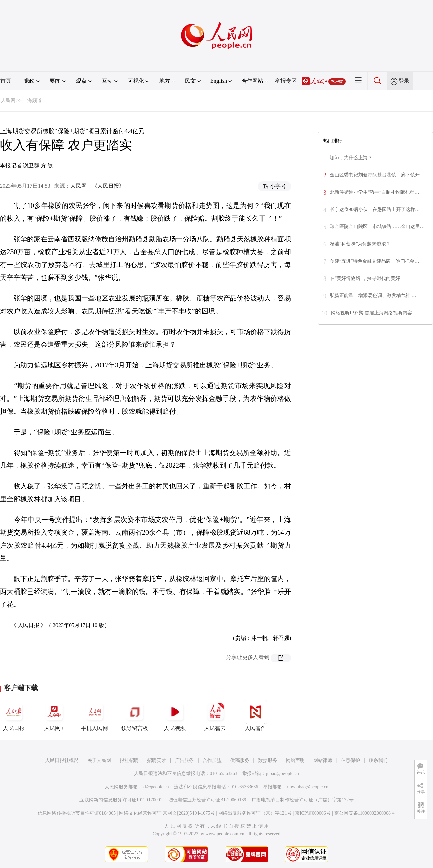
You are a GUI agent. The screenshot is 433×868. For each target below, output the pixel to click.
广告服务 (184, 760)
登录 (404, 81)
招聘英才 (157, 760)
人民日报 (14, 716)
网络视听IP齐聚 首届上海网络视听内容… (374, 313)
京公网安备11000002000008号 (365, 813)
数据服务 (268, 760)
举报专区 (286, 81)
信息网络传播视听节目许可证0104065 (77, 813)
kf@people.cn (156, 787)
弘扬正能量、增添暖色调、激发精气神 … (373, 296)
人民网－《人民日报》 (97, 186)
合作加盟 (212, 760)
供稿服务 (240, 760)
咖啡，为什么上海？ (351, 158)
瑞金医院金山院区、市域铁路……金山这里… (377, 227)
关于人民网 (99, 760)
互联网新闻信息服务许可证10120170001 (121, 800)
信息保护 (350, 760)
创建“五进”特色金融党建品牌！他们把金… (374, 261)
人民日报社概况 (62, 760)
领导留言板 (135, 716)
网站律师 (323, 760)
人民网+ (54, 716)
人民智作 (255, 716)
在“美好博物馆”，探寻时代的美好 (365, 278)
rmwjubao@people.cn (307, 787)
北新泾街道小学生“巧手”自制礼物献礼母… (374, 192)
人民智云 (215, 716)
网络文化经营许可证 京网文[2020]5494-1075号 (167, 813)
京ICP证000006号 (313, 813)
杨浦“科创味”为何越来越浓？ (360, 244)
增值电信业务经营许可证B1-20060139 (207, 800)
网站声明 (295, 760)
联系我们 (378, 760)
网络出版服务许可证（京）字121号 (255, 813)
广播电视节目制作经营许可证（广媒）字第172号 (303, 800)
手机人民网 (94, 716)
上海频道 (32, 101)
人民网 (8, 101)
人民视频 (175, 716)
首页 (6, 81)
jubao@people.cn (282, 774)
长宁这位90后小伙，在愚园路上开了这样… (375, 209)
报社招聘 (129, 760)
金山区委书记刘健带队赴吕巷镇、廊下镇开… (377, 175)
